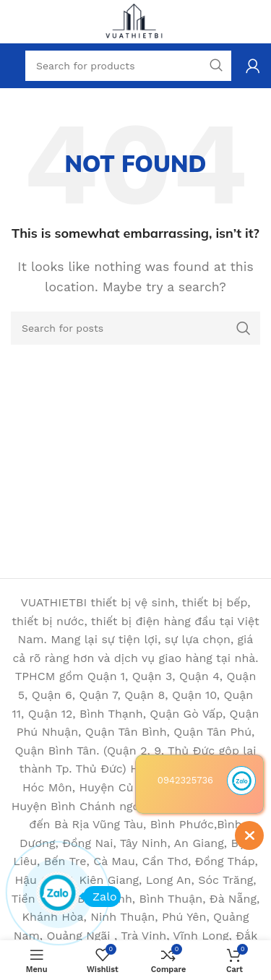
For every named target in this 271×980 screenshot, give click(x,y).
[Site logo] (136, 21)
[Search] (135, 328)
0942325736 (185, 780)
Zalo (100, 897)
